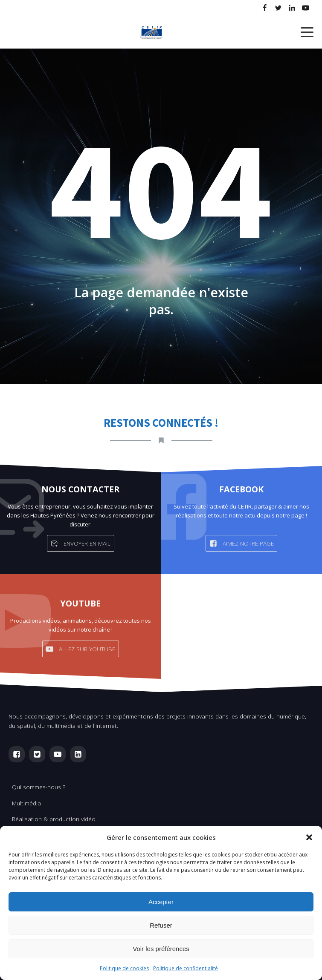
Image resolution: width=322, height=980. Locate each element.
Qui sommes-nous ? (39, 787)
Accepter (161, 902)
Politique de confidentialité (186, 968)
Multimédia (26, 803)
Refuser (161, 925)
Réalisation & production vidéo (54, 819)
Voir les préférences (161, 949)
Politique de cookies (124, 968)
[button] (309, 837)
